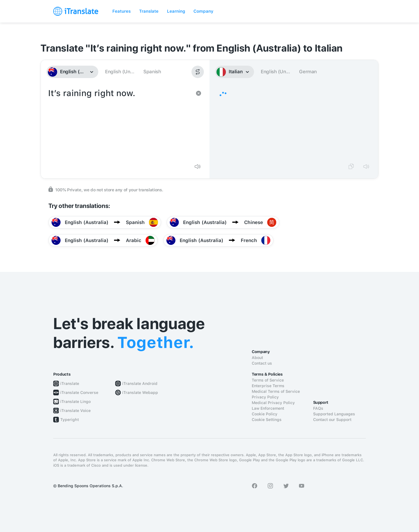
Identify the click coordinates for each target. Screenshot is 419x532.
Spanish (152, 72)
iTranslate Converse (79, 393)
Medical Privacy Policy (273, 403)
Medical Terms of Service (276, 391)
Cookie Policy (265, 414)
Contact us (262, 363)
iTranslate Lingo (75, 402)
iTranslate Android (140, 384)
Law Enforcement (268, 408)
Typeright (70, 420)
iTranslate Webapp (140, 393)
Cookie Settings (267, 420)
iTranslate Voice (75, 411)
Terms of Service (268, 380)
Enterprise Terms (268, 386)
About (257, 358)
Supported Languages (334, 414)
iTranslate (70, 384)
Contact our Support (332, 420)
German (308, 72)
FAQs (318, 408)
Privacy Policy (265, 397)
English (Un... (120, 72)
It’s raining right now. (120, 123)
